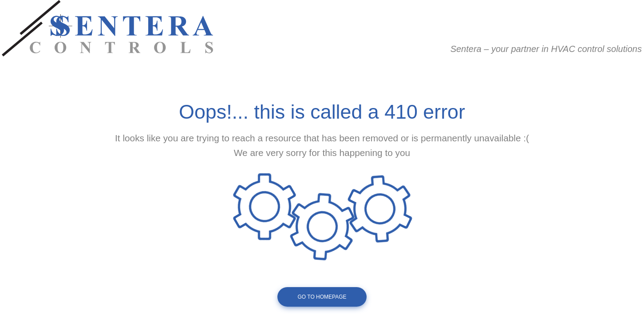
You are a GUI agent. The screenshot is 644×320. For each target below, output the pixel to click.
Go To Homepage (322, 297)
